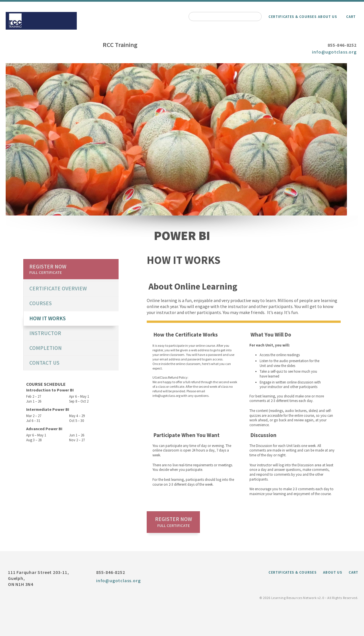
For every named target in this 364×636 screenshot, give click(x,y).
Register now (173, 522)
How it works (47, 318)
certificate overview (58, 288)
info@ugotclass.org (334, 52)
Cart (351, 17)
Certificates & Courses (292, 17)
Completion (45, 348)
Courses (41, 303)
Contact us (44, 363)
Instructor (45, 333)
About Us (327, 17)
